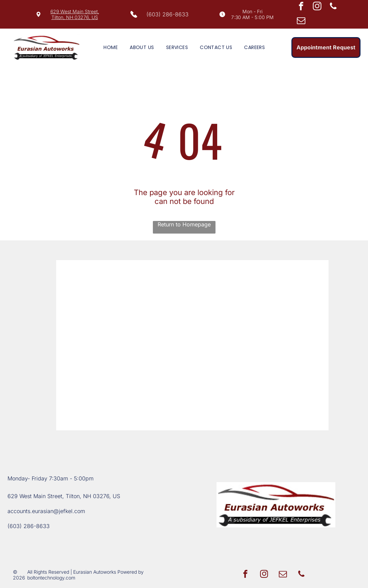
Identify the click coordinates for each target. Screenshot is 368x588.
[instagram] (317, 7)
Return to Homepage (184, 224)
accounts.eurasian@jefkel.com (46, 511)
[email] (301, 21)
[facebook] (301, 7)
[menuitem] (107, 47)
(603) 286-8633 (167, 14)
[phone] (333, 7)
